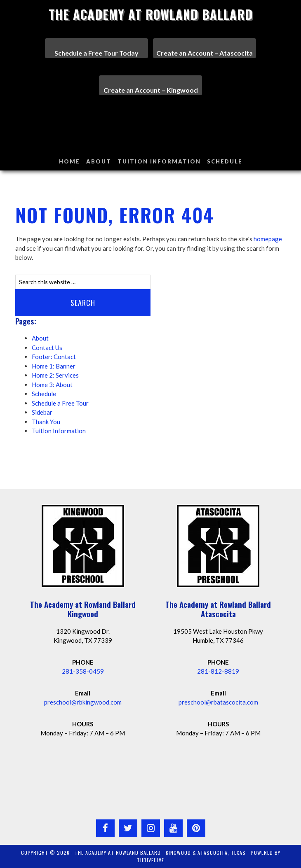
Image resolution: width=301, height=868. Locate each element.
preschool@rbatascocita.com (218, 702)
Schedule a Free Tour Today (96, 53)
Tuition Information (59, 431)
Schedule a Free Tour (60, 403)
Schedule (44, 394)
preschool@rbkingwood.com (83, 702)
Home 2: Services (55, 375)
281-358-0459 (83, 671)
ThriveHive (150, 860)
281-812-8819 (218, 671)
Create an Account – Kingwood (151, 90)
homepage (268, 239)
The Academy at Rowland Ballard (151, 14)
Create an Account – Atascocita (205, 53)
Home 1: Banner (54, 366)
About (40, 338)
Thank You (46, 422)
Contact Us (47, 348)
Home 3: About (52, 385)
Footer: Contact (54, 357)
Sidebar (42, 412)
